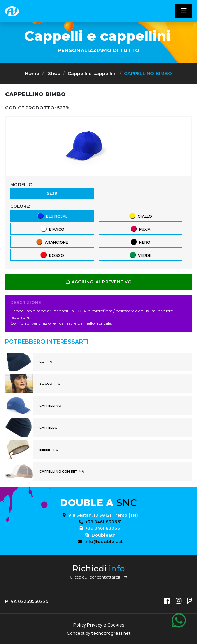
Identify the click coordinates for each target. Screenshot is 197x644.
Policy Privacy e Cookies (99, 625)
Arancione (52, 242)
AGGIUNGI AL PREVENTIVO (98, 282)
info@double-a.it (100, 542)
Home (32, 73)
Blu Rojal (52, 216)
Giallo (140, 216)
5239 (52, 193)
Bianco (52, 229)
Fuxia (140, 229)
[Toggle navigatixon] (184, 11)
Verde (140, 255)
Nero (140, 242)
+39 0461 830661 (100, 522)
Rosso (52, 255)
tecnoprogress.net (111, 633)
